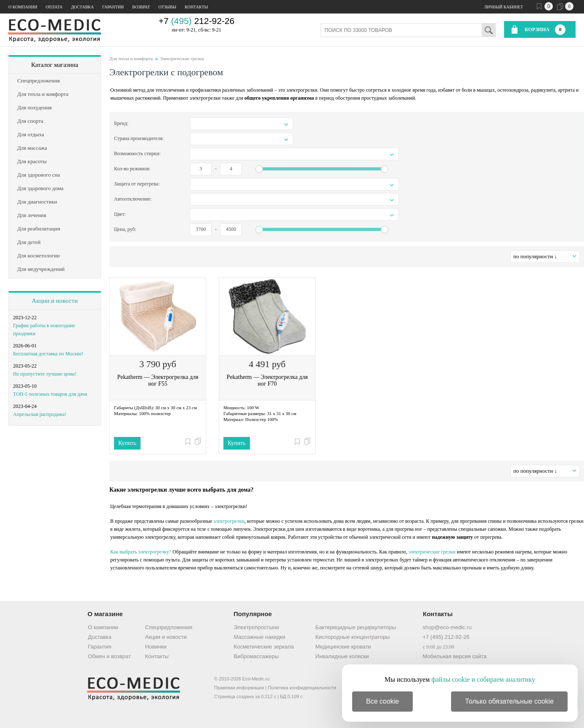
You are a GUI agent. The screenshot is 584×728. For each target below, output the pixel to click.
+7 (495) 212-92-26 (446, 637)
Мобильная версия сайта (454, 656)
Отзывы (167, 7)
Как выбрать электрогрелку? (141, 552)
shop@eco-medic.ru (447, 627)
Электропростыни (257, 627)
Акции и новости (54, 301)
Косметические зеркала (264, 647)
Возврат (141, 7)
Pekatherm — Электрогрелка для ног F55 (158, 380)
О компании (23, 7)
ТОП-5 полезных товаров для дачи (50, 394)
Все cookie (382, 701)
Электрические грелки (182, 58)
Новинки (156, 647)
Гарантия (100, 647)
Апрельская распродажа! (40, 414)
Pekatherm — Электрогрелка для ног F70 (267, 380)
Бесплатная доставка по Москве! (48, 354)
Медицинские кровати (343, 647)
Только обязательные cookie (509, 701)
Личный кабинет (504, 7)
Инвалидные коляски (342, 656)
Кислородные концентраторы (353, 637)
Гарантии (113, 7)
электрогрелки (229, 521)
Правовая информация (239, 688)
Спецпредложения (169, 627)
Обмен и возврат (109, 656)
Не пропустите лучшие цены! (45, 374)
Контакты (196, 7)
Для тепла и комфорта (131, 58)
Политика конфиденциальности (302, 688)
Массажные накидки (260, 637)
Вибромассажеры (256, 656)
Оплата (54, 7)
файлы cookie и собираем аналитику (483, 679)
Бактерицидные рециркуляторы (356, 627)
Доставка (82, 7)
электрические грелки (432, 552)
